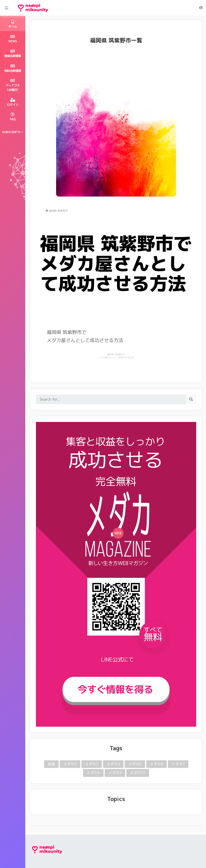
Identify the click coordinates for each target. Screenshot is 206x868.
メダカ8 (93, 773)
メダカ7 (178, 764)
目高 (51, 764)
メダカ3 (92, 764)
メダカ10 (138, 773)
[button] (201, 8)
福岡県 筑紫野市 (57, 211)
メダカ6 (156, 764)
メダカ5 (135, 764)
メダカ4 (113, 764)
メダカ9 (115, 773)
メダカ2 (70, 764)
